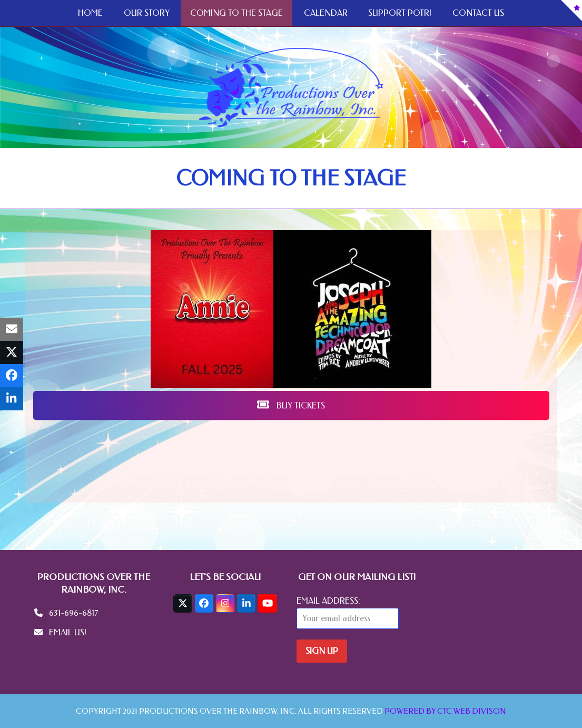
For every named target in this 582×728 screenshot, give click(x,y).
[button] (12, 329)
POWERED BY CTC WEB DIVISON (445, 711)
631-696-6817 (73, 613)
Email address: (328, 601)
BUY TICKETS (291, 56)
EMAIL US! (68, 632)
